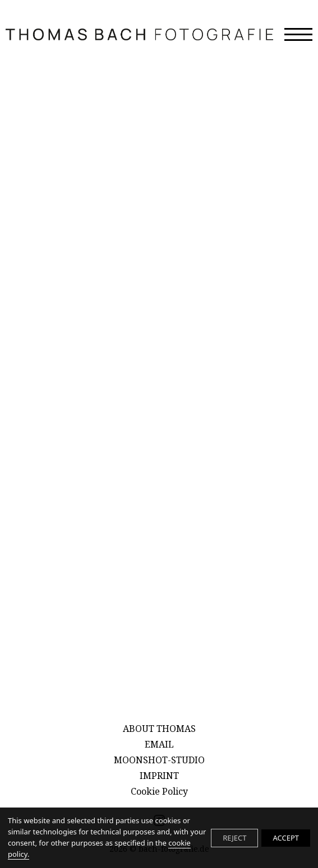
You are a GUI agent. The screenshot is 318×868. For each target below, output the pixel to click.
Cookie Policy (159, 791)
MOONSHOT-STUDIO (159, 760)
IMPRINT (159, 776)
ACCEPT (286, 838)
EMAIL (159, 744)
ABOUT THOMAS (159, 729)
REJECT (234, 838)
